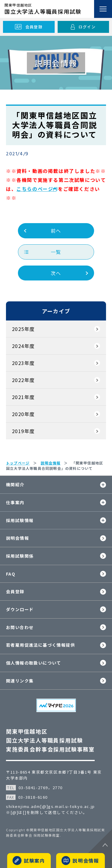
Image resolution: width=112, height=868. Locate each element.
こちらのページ (35, 189)
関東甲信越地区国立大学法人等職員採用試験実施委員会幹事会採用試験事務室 (50, 740)
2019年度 (23, 431)
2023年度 (23, 363)
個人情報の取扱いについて (34, 663)
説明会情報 (17, 538)
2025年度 (23, 329)
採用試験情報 (20, 520)
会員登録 (15, 591)
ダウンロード (20, 609)
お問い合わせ (20, 627)
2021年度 (23, 397)
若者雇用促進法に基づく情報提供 (40, 645)
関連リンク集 (20, 681)
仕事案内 (15, 502)
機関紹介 (15, 484)
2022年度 (23, 380)
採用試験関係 (20, 556)
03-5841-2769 (33, 788)
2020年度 (23, 414)
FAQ (11, 574)
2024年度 (23, 346)
